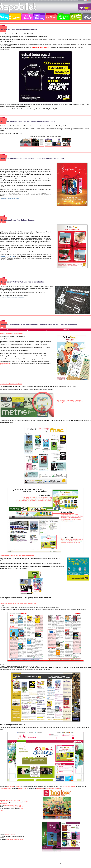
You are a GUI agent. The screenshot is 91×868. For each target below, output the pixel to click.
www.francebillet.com (32, 863)
